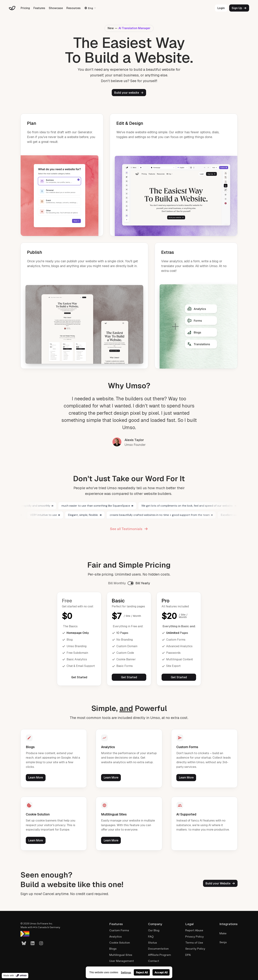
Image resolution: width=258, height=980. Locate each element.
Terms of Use (194, 943)
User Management (122, 961)
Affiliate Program (160, 955)
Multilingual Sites (121, 955)
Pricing (25, 8)
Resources (73, 8)
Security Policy (195, 949)
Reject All (142, 972)
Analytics (115, 937)
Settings (126, 972)
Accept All (161, 972)
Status (152, 943)
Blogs (113, 949)
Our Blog (154, 930)
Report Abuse (194, 930)
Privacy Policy (194, 937)
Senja (223, 942)
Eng (90, 8)
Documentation (158, 949)
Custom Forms (119, 930)
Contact (154, 961)
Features (39, 8)
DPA (188, 955)
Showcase (56, 8)
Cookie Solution (120, 943)
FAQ (151, 937)
